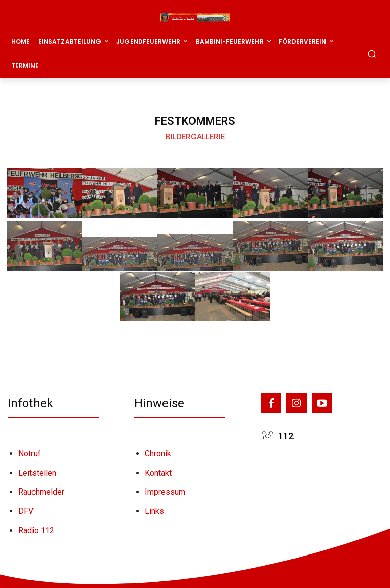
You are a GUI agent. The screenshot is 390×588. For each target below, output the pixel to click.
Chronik (158, 454)
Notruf (29, 454)
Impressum (165, 492)
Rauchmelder (41, 492)
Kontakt (158, 473)
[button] (372, 54)
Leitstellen (37, 473)
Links (154, 511)
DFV (26, 511)
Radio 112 (36, 530)
